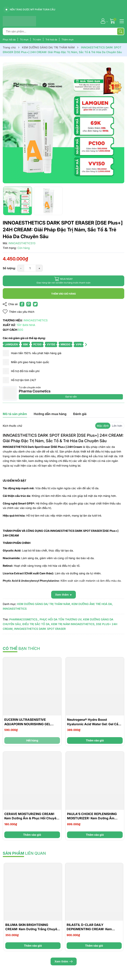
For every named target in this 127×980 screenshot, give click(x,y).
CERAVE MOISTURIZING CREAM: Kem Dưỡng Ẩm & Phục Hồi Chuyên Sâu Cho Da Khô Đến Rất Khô (31, 818)
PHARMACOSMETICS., (24, 619)
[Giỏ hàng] (113, 21)
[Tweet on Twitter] (35, 304)
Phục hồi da (10, 40)
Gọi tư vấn (71, 397)
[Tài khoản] (103, 21)
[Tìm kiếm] (121, 31)
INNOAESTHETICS (15, 609)
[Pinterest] (29, 304)
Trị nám (37, 40)
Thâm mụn (68, 40)
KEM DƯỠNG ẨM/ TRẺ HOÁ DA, (92, 604)
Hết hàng (32, 740)
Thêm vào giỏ (95, 740)
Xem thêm (64, 961)
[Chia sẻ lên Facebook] (22, 304)
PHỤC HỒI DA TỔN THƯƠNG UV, (61, 619)
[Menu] (121, 21)
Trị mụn (24, 40)
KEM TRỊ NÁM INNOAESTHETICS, (73, 624)
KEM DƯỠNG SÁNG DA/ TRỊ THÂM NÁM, (44, 604)
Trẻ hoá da (52, 40)
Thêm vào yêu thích (19, 312)
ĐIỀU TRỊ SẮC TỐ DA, (36, 624)
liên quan (24, 853)
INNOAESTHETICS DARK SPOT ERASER (40, 629)
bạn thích (21, 649)
